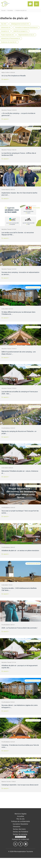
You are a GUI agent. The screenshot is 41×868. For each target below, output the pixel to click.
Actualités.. (10, 10)
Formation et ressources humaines (26, 28)
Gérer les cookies (21, 837)
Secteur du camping (20, 834)
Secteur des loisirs (19, 829)
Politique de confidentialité (21, 822)
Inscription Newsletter (20, 824)
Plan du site (20, 819)
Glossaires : (17, 827)
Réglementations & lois (26, 35)
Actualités (21, 816)
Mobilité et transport (20, 31)
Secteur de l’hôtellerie (20, 832)
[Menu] (36, 4)
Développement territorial (20, 24)
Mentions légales (21, 814)
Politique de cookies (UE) (20, 839)
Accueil (3, 10)
